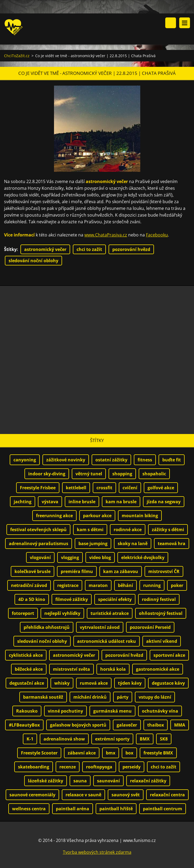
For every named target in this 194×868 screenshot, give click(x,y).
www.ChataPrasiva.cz (106, 235)
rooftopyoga (99, 767)
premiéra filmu (77, 572)
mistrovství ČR (164, 572)
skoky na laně (133, 544)
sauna (80, 781)
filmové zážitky (72, 600)
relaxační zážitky (148, 781)
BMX (145, 739)
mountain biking (140, 516)
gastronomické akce (158, 669)
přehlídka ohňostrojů (47, 628)
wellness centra (29, 809)
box (129, 753)
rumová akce (94, 683)
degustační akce (27, 683)
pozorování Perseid (150, 628)
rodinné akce (128, 530)
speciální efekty (115, 600)
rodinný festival (159, 600)
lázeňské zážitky (46, 781)
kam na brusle (121, 502)
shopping (122, 474)
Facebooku (157, 235)
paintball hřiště (116, 809)
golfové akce (161, 488)
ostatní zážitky (111, 460)
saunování (108, 781)
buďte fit (172, 460)
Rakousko (27, 711)
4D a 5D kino (32, 600)
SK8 (164, 739)
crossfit (104, 488)
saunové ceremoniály (32, 795)
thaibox (156, 725)
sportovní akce (169, 655)
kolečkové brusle (33, 572)
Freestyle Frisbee (38, 488)
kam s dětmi (90, 530)
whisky (62, 683)
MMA (180, 725)
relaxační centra (167, 795)
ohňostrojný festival (161, 614)
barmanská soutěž (43, 697)
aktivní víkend (162, 641)
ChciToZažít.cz (17, 56)
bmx (111, 753)
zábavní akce (82, 753)
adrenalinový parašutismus (39, 544)
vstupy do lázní (155, 697)
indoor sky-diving (47, 474)
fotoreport (23, 614)
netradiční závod (29, 586)
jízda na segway (164, 502)
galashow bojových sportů (78, 725)
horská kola (113, 669)
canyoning (25, 460)
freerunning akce (54, 516)
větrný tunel (89, 474)
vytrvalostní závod (100, 628)
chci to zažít (89, 250)
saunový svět (126, 795)
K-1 (30, 739)
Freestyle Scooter (39, 753)
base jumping (93, 544)
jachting (23, 502)
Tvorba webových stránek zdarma (97, 852)
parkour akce (97, 516)
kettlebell (76, 488)
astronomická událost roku (107, 641)
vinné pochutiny (65, 711)
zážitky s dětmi (168, 530)
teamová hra (172, 544)
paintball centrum (163, 809)
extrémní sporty (112, 739)
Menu (185, 23)
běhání (125, 586)
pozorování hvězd (131, 250)
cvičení (130, 488)
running (152, 586)
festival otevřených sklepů (38, 530)
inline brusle (82, 502)
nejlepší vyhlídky (62, 614)
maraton (98, 586)
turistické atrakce (110, 614)
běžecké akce (29, 669)
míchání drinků (90, 697)
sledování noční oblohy (33, 261)
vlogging (70, 558)
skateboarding (34, 767)
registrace (68, 586)
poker (177, 586)
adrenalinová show (64, 739)
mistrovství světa (71, 669)
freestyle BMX (158, 753)
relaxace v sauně (83, 795)
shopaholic (154, 474)
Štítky (10, 250)
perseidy (132, 767)
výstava (50, 502)
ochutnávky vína (160, 711)
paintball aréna (73, 809)
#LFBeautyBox (24, 725)
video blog (100, 558)
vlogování (40, 558)
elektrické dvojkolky (143, 558)
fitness (145, 460)
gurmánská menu (112, 711)
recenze (68, 767)
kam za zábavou (121, 572)
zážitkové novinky (66, 460)
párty (123, 697)
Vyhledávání (171, 23)
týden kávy (130, 683)
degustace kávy (168, 683)
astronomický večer (45, 250)
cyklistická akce (26, 655)
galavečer (127, 725)
